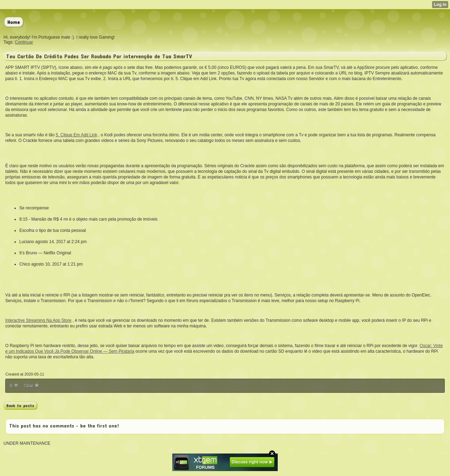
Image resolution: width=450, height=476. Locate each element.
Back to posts (20, 405)
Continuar (24, 42)
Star (31, 386)
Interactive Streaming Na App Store (38, 320)
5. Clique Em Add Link (76, 135)
